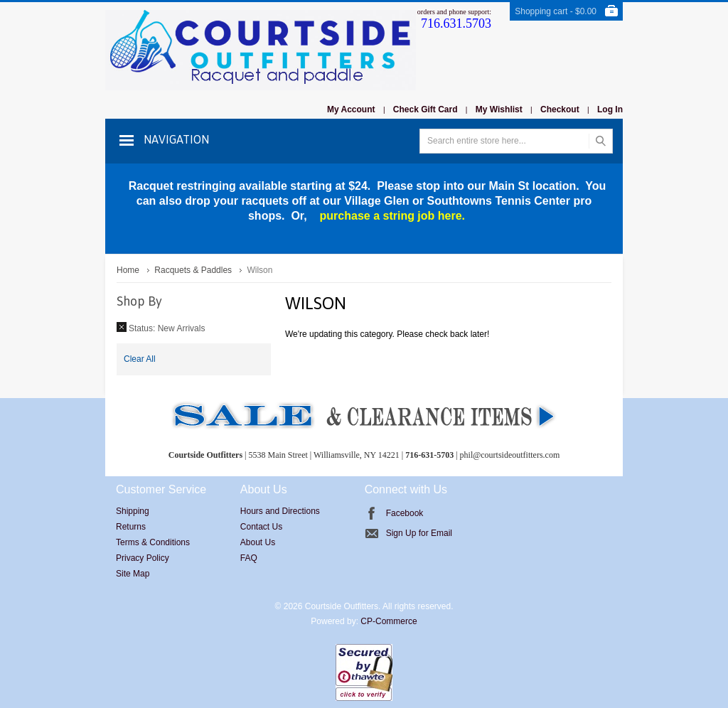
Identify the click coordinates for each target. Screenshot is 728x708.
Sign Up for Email (419, 533)
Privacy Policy (143, 558)
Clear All (140, 359)
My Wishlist (499, 109)
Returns (131, 527)
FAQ (249, 558)
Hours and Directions (280, 511)
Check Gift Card (425, 109)
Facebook (405, 513)
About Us (258, 542)
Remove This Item (122, 327)
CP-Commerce (389, 621)
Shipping (133, 511)
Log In (610, 109)
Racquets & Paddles (193, 270)
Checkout (560, 109)
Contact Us (261, 527)
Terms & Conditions (153, 542)
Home (128, 270)
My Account (351, 109)
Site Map (133, 574)
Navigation (176, 139)
